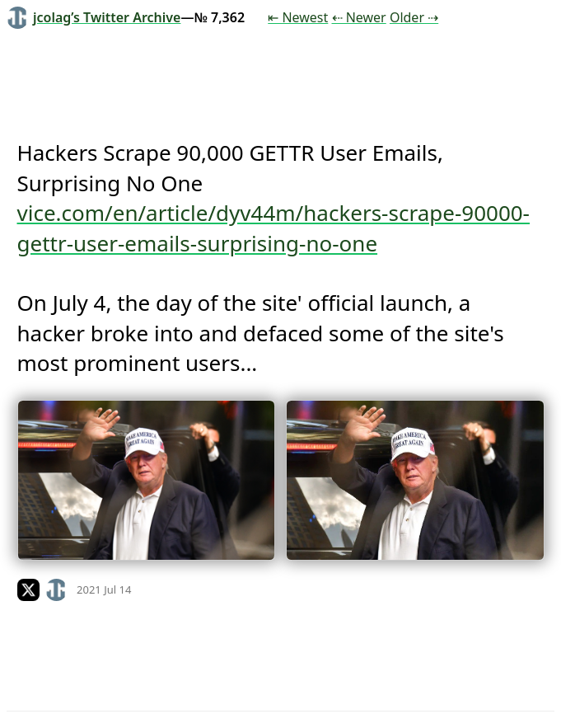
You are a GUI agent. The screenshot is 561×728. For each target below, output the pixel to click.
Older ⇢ (414, 17)
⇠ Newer (359, 17)
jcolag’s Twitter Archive (93, 17)
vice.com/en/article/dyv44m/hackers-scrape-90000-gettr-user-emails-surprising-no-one (274, 228)
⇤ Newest (298, 17)
